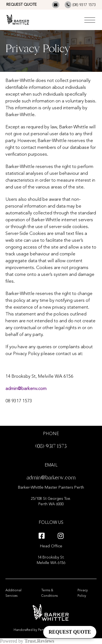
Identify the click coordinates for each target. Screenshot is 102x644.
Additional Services (13, 593)
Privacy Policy (83, 593)
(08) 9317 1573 (80, 5)
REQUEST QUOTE (21, 5)
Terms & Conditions (50, 593)
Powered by (27, 641)
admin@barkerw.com (26, 389)
